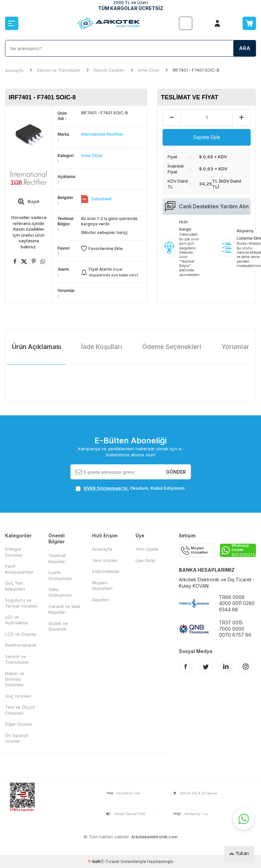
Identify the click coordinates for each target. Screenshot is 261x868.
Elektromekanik (21, 645)
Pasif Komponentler (19, 569)
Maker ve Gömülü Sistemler (15, 679)
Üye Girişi (145, 560)
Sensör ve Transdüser (58, 70)
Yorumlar (235, 347)
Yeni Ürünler (105, 560)
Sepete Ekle (207, 137)
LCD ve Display (21, 634)
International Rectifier (102, 134)
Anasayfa (14, 70)
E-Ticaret (110, 861)
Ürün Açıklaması (37, 347)
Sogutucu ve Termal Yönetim (21, 603)
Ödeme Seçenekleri (172, 347)
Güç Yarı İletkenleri (15, 586)
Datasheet (102, 199)
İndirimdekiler (106, 571)
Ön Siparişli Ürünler (17, 738)
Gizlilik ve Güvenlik (58, 626)
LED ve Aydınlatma (16, 620)
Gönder (176, 471)
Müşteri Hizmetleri (102, 585)
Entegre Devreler (14, 552)
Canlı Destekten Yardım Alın (207, 206)
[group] (29, 133)
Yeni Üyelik (147, 549)
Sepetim (100, 600)
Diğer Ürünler (19, 724)
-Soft (94, 861)
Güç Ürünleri (18, 696)
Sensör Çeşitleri (109, 70)
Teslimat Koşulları (57, 558)
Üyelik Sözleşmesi (60, 575)
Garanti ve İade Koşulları (64, 609)
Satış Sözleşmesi (60, 592)
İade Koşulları (102, 347)
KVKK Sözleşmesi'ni (106, 488)
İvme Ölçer (149, 70)
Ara (245, 48)
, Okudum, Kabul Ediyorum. (131, 488)
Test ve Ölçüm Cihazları (20, 710)
